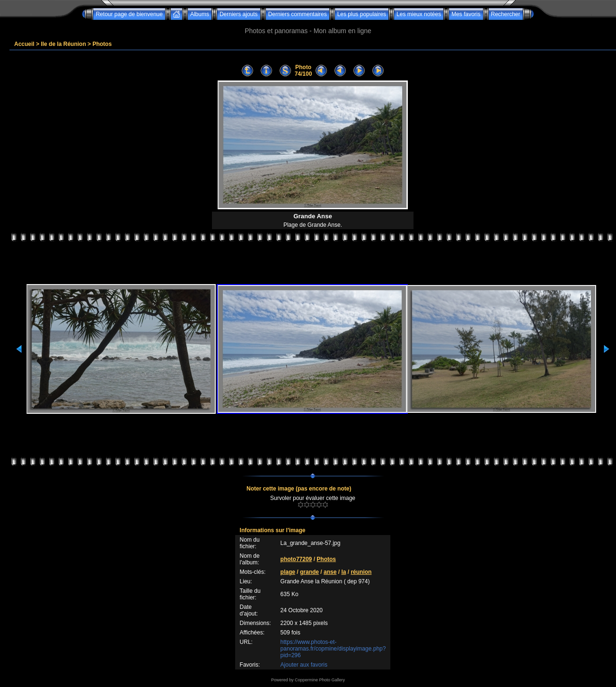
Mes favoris (466, 14)
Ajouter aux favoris (304, 665)
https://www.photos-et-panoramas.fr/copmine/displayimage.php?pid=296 (333, 649)
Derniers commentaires (298, 14)
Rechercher (506, 14)
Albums (200, 14)
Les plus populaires (362, 14)
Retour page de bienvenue (129, 14)
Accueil (24, 44)
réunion (361, 572)
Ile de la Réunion (63, 44)
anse (330, 572)
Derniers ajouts (239, 14)
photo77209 (296, 559)
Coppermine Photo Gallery (320, 680)
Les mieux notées (419, 14)
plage (288, 572)
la (343, 572)
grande (309, 572)
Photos (102, 44)
